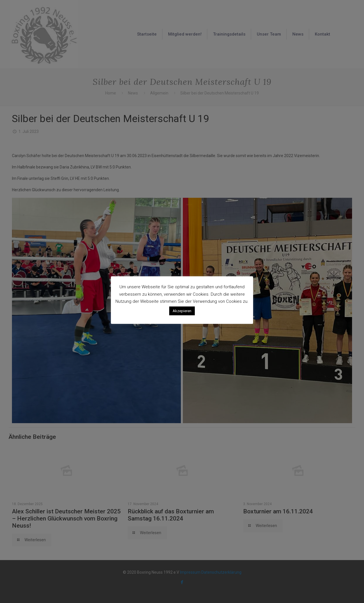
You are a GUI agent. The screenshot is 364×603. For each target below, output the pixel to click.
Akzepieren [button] (182, 311)
